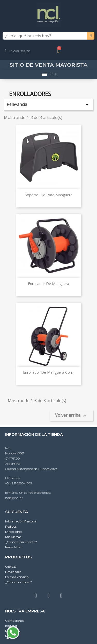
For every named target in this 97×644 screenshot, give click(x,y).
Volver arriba (71, 415)
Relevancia (48, 105)
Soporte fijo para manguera (49, 195)
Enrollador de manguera (48, 284)
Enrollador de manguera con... (49, 372)
